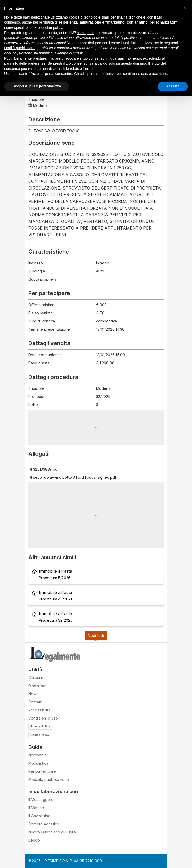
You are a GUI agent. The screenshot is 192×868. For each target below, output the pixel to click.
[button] (185, 8)
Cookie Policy (40, 735)
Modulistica (38, 763)
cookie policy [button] (52, 27)
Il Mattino (36, 808)
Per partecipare (42, 771)
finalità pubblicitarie (20, 48)
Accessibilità (39, 710)
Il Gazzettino (39, 816)
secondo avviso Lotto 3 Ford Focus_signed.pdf (72, 477)
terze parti (86, 33)
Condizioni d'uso (43, 718)
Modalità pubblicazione (49, 779)
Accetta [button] (173, 86)
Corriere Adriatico (44, 824)
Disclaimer (38, 686)
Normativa (37, 755)
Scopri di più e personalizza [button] (37, 86)
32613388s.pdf (44, 469)
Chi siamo (37, 678)
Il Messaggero (41, 800)
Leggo (34, 840)
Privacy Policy (40, 726)
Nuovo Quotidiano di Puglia (52, 832)
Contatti (35, 702)
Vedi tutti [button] (96, 635)
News (33, 694)
